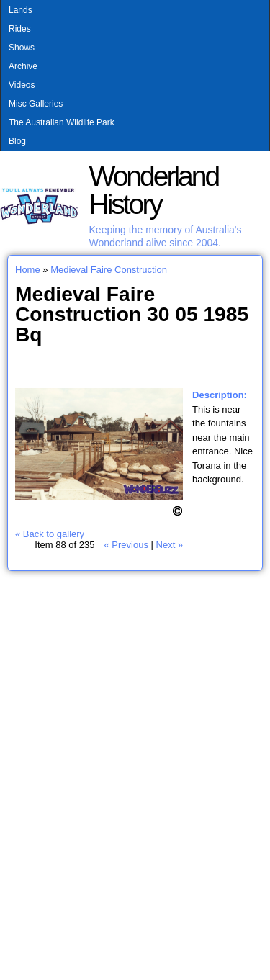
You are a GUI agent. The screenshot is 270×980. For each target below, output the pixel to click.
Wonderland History (154, 190)
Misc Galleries (36, 104)
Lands (21, 10)
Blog (17, 141)
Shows (22, 48)
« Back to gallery (50, 534)
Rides (20, 29)
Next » (170, 545)
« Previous (126, 545)
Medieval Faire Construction (109, 270)
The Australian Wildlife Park (62, 122)
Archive (23, 66)
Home (28, 270)
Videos (22, 85)
